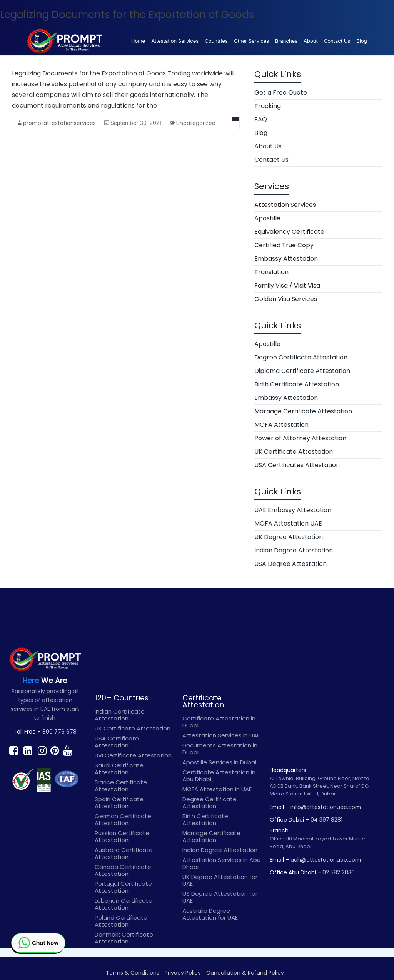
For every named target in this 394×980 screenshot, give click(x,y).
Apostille (267, 218)
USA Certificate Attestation (117, 742)
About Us (268, 146)
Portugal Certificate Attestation (123, 887)
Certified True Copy (284, 245)
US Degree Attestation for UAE (220, 897)
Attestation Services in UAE (221, 735)
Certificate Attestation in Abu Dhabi (219, 776)
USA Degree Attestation (290, 564)
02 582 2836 (339, 872)
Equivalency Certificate (289, 232)
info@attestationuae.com (326, 807)
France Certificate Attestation (121, 786)
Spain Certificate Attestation (119, 803)
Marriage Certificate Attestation (303, 411)
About (311, 41)
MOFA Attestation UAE (288, 523)
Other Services (251, 41)
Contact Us (337, 41)
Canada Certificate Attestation (123, 870)
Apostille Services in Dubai (219, 762)
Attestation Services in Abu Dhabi (221, 863)
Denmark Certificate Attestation (124, 938)
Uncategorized (196, 123)
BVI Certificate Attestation (133, 755)
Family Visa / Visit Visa (287, 285)
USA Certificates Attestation (297, 465)
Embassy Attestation (286, 259)
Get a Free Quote (281, 92)
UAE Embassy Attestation (293, 510)
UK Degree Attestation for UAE (220, 880)
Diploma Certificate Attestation (302, 371)
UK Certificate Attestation (294, 452)
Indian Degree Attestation (294, 550)
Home (138, 41)
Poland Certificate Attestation (121, 921)
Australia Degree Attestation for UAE (210, 914)
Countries (216, 41)
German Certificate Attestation (123, 819)
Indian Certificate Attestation (120, 715)
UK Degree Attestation (289, 537)
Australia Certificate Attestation (124, 853)
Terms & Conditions (133, 973)
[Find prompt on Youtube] (68, 750)
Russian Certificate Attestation (122, 836)
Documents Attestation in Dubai (220, 749)
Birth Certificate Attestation (297, 384)
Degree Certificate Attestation (301, 357)
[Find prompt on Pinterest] (55, 750)
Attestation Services (175, 41)
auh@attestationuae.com (326, 860)
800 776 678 (59, 732)
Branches (286, 41)
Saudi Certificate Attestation (119, 769)
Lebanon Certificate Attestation (124, 904)
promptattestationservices (59, 123)
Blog (361, 41)
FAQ (261, 119)
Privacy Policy (183, 973)
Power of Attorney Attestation (300, 438)
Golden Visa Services (286, 299)
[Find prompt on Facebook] (14, 750)
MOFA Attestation (281, 425)
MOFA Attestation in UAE (217, 789)
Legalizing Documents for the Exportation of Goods (127, 15)
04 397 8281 (326, 820)
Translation (271, 272)
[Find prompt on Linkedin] (28, 750)
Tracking (268, 106)
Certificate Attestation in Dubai (219, 722)
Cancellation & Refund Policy (245, 973)
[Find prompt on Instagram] (42, 750)
